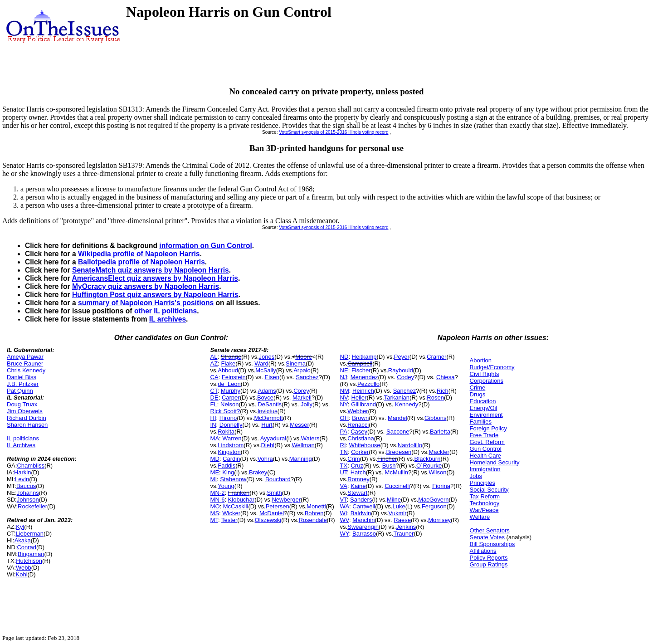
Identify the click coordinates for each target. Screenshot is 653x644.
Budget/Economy (492, 367)
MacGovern (433, 500)
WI (344, 513)
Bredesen (399, 452)
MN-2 (218, 493)
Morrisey (439, 520)
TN (344, 452)
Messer (300, 425)
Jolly (307, 404)
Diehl (268, 445)
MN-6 (218, 500)
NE (344, 370)
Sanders (361, 500)
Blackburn (428, 459)
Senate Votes (487, 537)
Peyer (402, 357)
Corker (360, 452)
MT (214, 520)
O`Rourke (429, 466)
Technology (485, 503)
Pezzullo (368, 384)
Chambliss (31, 466)
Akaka (23, 540)
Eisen (272, 377)
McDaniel (272, 513)
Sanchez (307, 377)
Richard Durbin (27, 418)
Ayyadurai (273, 438)
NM (345, 391)
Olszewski (268, 520)
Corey (301, 391)
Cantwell (364, 506)
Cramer (436, 357)
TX (344, 466)
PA (344, 432)
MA (215, 438)
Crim (353, 459)
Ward (261, 363)
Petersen (278, 506)
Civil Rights (485, 374)
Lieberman (30, 534)
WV (345, 520)
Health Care (485, 456)
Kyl (20, 527)
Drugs (478, 394)
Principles (482, 483)
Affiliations (483, 551)
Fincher (387, 459)
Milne (394, 500)
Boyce (265, 398)
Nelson (229, 404)
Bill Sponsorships (492, 544)
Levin (22, 479)
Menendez (364, 377)
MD (215, 459)
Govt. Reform (487, 442)
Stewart (357, 493)
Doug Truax (22, 404)
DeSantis (270, 404)
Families (481, 422)
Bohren (314, 513)
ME (215, 472)
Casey (359, 432)
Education (483, 401)
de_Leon (229, 384)
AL (214, 357)
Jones (267, 357)
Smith (275, 493)
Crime (478, 388)
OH (345, 418)
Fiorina (441, 486)
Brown (360, 418)
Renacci (358, 425)
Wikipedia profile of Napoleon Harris (139, 254)
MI (214, 479)
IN (213, 425)
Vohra (265, 459)
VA (344, 486)
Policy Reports (489, 558)
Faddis (227, 466)
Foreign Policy (488, 428)
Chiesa (445, 377)
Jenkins (406, 527)
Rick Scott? (225, 411)
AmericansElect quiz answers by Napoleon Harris (155, 278)
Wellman (303, 445)
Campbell (360, 363)
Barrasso (364, 534)
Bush (389, 466)
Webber (358, 411)
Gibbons (435, 418)
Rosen (435, 398)
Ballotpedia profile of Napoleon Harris (141, 262)
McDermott (268, 418)
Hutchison (29, 561)
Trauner (403, 534)
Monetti (316, 506)
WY (345, 534)
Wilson (437, 472)
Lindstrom (231, 445)
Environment (486, 415)
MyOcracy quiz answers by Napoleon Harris (146, 286)
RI (343, 445)
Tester (229, 520)
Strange (231, 357)
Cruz (357, 466)
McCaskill (236, 506)
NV (344, 398)
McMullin (397, 472)
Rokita (226, 432)
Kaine (358, 486)
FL (214, 404)
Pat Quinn (20, 391)
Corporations (487, 381)
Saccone (398, 432)
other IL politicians (166, 311)
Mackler (439, 452)
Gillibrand (363, 404)
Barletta (440, 432)
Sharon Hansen (27, 425)
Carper (231, 398)
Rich (443, 391)
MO (215, 506)
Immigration (485, 469)
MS (215, 513)
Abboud (228, 370)
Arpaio (302, 370)
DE (214, 398)
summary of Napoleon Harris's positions (146, 303)
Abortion (481, 360)
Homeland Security (495, 462)
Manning (301, 459)
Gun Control (486, 449)
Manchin (363, 520)
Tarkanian (397, 398)
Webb (24, 568)
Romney (358, 479)
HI (213, 418)
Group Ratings (489, 564)
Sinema (296, 363)
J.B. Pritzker (23, 384)
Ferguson (434, 506)
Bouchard (278, 479)
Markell (302, 398)
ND (344, 357)
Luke (399, 506)
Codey (405, 377)
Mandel (397, 418)
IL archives (168, 319)
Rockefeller (32, 506)
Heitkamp (364, 357)
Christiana (361, 438)
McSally (266, 370)
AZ (214, 363)
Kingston (229, 452)
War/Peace (484, 510)
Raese (402, 520)
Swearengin (363, 527)
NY (344, 404)
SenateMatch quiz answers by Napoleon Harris (151, 270)
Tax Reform (485, 496)
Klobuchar (241, 500)
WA (345, 506)
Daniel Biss (22, 377)
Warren (232, 438)
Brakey (258, 472)
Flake (228, 363)
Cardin (231, 459)
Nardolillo (410, 445)
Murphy (231, 391)
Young (226, 486)
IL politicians (23, 438)
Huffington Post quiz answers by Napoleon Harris (155, 295)
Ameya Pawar (25, 357)
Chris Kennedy (26, 370)
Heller (359, 398)
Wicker (231, 513)
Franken (239, 493)
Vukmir (398, 513)
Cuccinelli (397, 486)
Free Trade (484, 435)
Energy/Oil (484, 408)
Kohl (22, 574)
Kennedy (407, 404)
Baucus (26, 486)
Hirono (228, 418)
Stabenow (233, 479)
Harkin (23, 472)
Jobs (476, 476)
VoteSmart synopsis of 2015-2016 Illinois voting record (334, 132)
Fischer (361, 370)
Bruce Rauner (25, 363)
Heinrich (363, 391)
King (228, 472)
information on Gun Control (205, 246)
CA (214, 377)
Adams (267, 391)
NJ (344, 377)
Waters (310, 438)
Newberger (286, 500)
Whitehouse (365, 445)
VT (344, 500)
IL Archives (21, 445)
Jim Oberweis (25, 411)
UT (344, 472)
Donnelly (231, 425)
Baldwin (361, 513)
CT (214, 391)
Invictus (268, 411)
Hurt (267, 425)
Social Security (489, 490)
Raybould (401, 370)
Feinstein (234, 377)
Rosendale (312, 520)
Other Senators (490, 530)
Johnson (28, 500)
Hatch (358, 472)
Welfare (480, 517)
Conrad (27, 547)
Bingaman (31, 554)
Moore (304, 357)
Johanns (28, 493)
